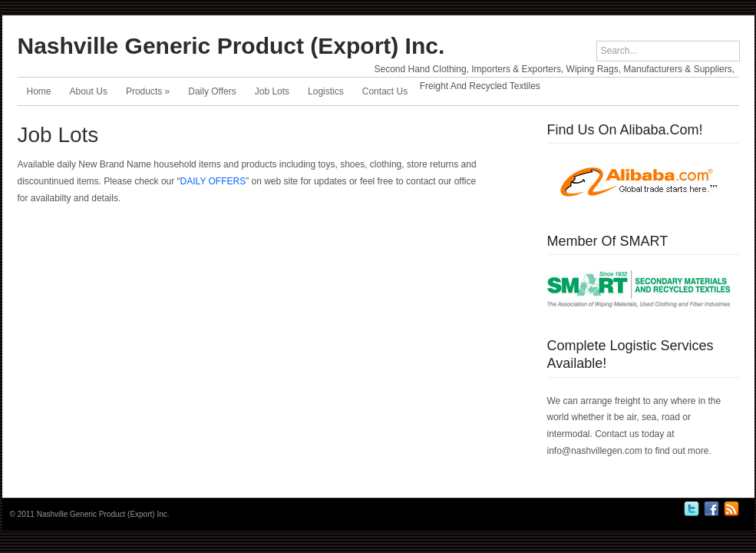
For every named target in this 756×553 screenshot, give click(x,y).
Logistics (326, 91)
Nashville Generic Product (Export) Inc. (231, 46)
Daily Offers (212, 91)
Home (39, 91)
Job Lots (272, 91)
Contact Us (385, 91)
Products (148, 91)
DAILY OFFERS (213, 181)
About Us (89, 91)
